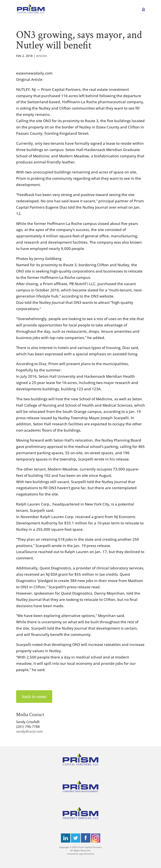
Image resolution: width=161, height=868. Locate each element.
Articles (42, 56)
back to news (34, 697)
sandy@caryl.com (29, 731)
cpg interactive (86, 854)
